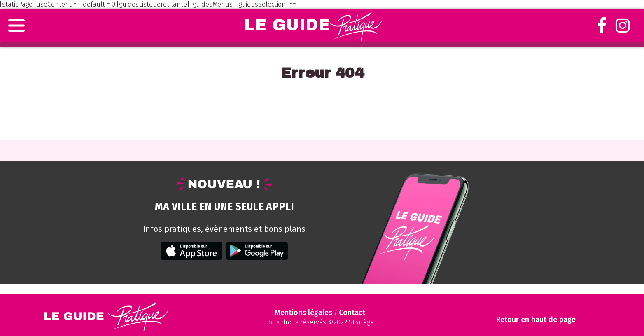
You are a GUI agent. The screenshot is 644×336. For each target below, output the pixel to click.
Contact (352, 313)
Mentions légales (303, 313)
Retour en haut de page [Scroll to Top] (536, 320)
